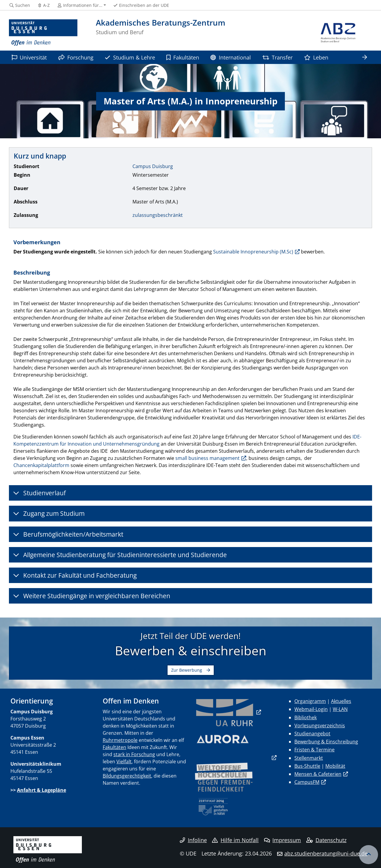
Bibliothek (306, 717)
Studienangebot (312, 734)
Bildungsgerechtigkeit (127, 776)
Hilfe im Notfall (235, 840)
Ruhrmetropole (120, 740)
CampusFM (307, 782)
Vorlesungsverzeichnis (320, 726)
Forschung (76, 57)
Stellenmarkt (309, 758)
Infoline (193, 840)
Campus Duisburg (153, 166)
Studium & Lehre (130, 57)
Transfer (277, 57)
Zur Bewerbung (187, 670)
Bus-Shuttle (307, 766)
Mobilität (335, 766)
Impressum (283, 840)
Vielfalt (124, 762)
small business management (207, 458)
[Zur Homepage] (43, 33)
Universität (29, 57)
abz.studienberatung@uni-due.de (326, 853)
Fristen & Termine (314, 750)
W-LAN (340, 709)
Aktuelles (341, 701)
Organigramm (310, 701)
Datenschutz (326, 840)
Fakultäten (183, 57)
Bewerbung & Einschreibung (326, 742)
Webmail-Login (311, 709)
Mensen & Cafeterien (318, 774)
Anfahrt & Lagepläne (42, 790)
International (231, 57)
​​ (225, 712)
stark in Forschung (134, 754)
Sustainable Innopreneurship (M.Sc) (253, 252)
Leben (316, 57)
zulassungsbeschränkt (158, 215)
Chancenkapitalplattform (41, 465)
